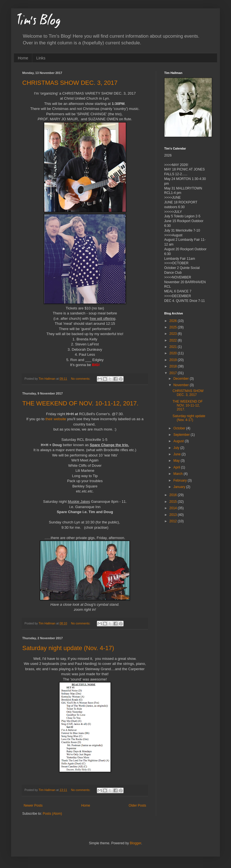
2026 (174, 321)
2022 (174, 340)
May (177, 461)
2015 (174, 502)
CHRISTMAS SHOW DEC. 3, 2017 (70, 83)
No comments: (81, 379)
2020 (174, 353)
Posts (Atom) (52, 814)
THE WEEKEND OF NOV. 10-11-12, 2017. (80, 403)
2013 (174, 515)
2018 (174, 366)
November (182, 385)
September (182, 435)
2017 (174, 373)
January (180, 487)
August (179, 441)
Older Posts (137, 806)
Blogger (135, 843)
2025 (174, 327)
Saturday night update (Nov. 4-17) (68, 648)
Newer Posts (33, 806)
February (180, 480)
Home (23, 58)
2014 (174, 508)
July (177, 448)
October (180, 428)
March (179, 474)
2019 (174, 360)
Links (41, 58)
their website (56, 419)
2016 (174, 495)
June (177, 454)
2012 (174, 521)
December (182, 379)
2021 (174, 347)
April (177, 467)
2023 (174, 334)
